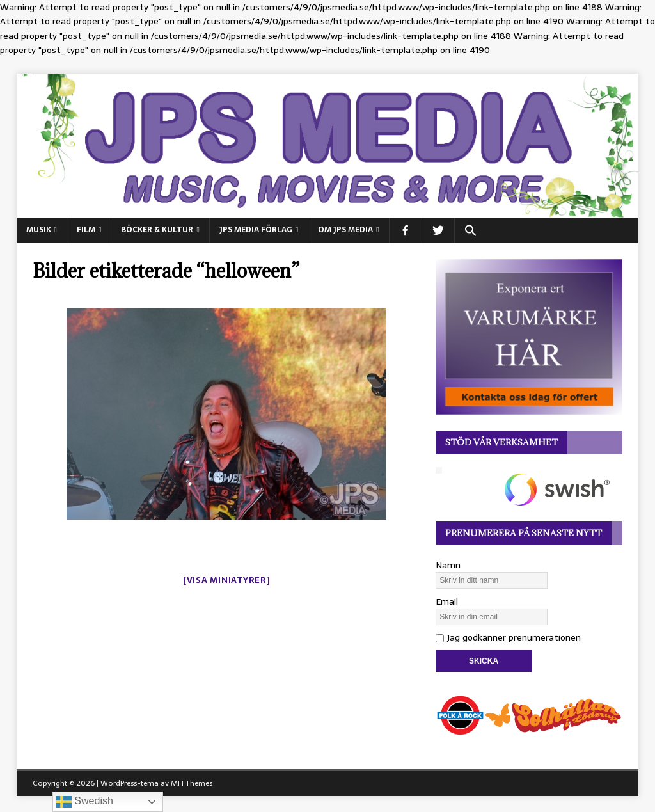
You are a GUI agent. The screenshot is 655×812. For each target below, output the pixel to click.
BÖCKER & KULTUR (157, 230)
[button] (470, 230)
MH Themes (192, 783)
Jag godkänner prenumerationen (508, 637)
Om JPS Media (345, 230)
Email (447, 601)
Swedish (85, 802)
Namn (448, 565)
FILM (86, 230)
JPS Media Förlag (256, 230)
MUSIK (39, 230)
